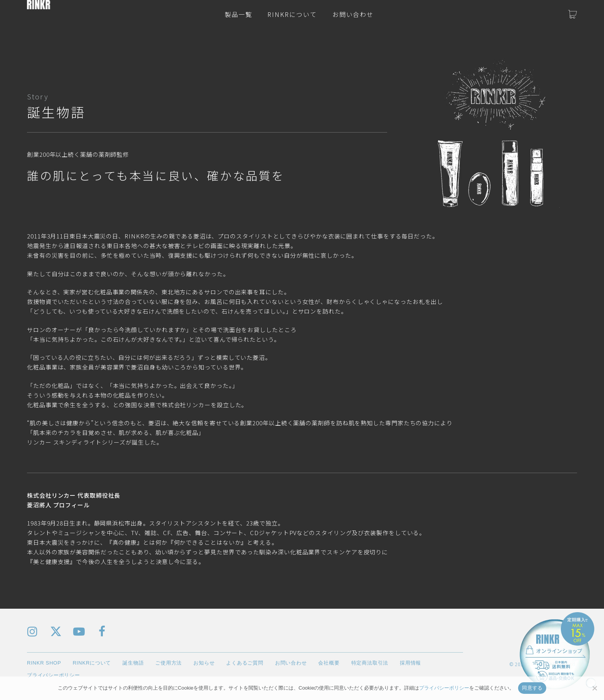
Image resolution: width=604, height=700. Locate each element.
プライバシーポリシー (444, 688)
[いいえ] (594, 688)
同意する (532, 688)
